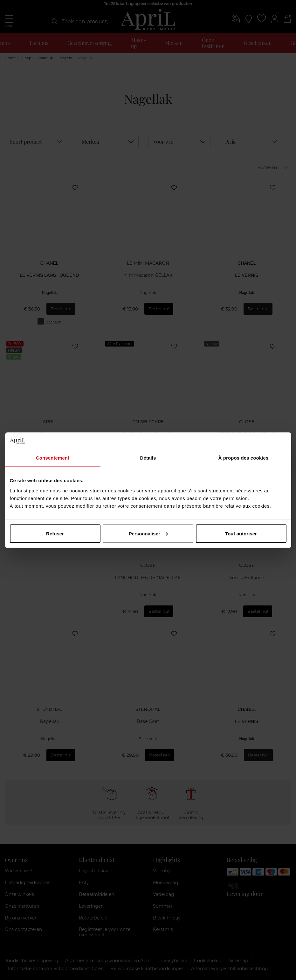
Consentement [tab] (53, 458)
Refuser (55, 533)
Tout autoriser (241, 533)
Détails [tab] (148, 458)
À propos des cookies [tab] (244, 458)
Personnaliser (148, 533)
